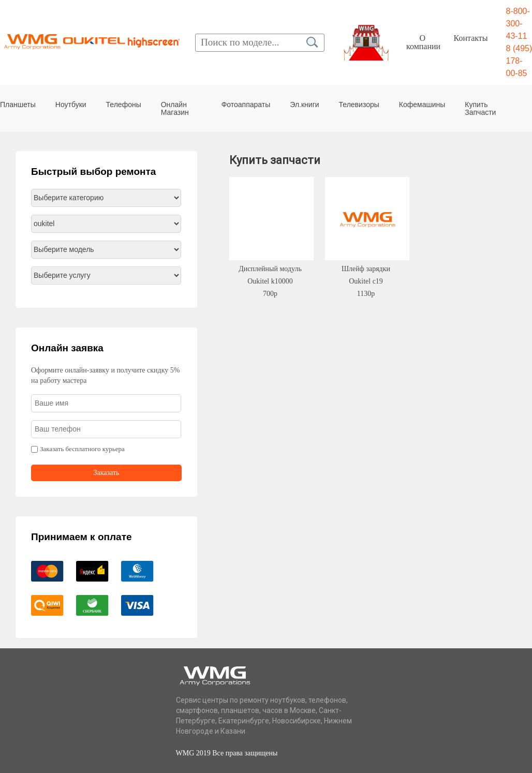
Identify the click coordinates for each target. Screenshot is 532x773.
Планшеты (18, 105)
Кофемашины (422, 105)
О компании (423, 42)
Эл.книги (304, 105)
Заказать (107, 473)
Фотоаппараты (246, 105)
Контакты (471, 38)
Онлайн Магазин (175, 108)
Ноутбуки (71, 105)
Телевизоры (359, 105)
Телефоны (124, 105)
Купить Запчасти (480, 108)
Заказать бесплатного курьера (82, 449)
